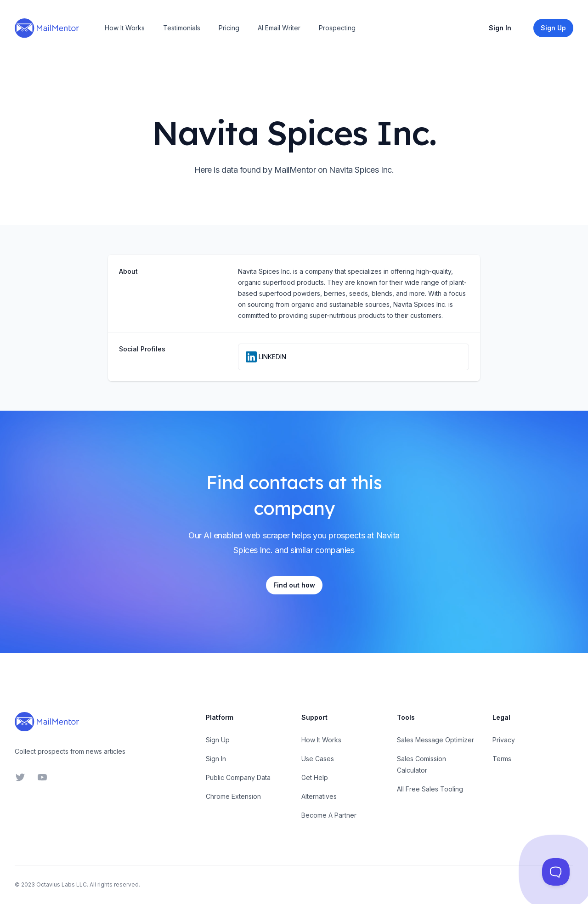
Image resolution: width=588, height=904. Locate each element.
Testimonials (182, 28)
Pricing (229, 28)
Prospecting (337, 28)
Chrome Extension (233, 796)
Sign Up (218, 740)
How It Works (125, 28)
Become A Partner (329, 815)
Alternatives (319, 796)
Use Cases (318, 759)
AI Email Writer (279, 28)
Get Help (315, 777)
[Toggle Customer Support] (556, 872)
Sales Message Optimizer (435, 740)
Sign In (500, 28)
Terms (502, 759)
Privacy (504, 740)
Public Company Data (238, 777)
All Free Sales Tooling (430, 789)
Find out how (294, 585)
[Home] (47, 28)
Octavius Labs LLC (62, 884)
